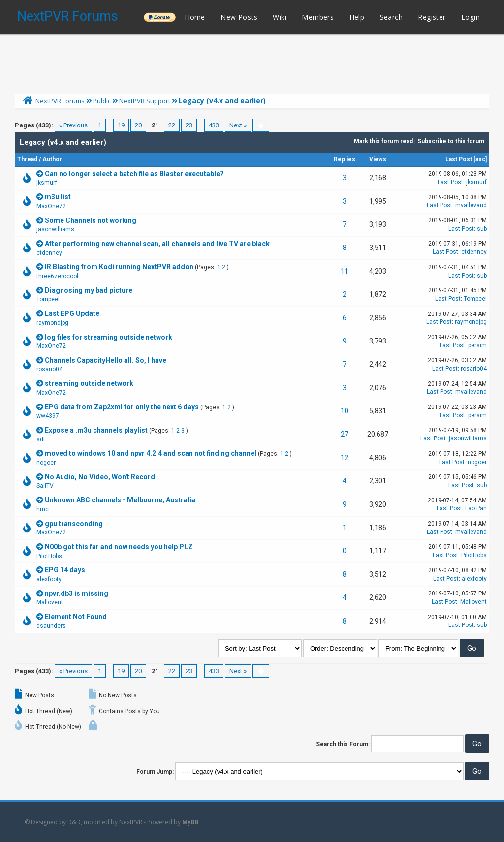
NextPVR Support (145, 101)
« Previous (73, 125)
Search (391, 17)
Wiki (280, 17)
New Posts (239, 17)
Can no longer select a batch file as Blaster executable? (134, 174)
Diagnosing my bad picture (89, 290)
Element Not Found (76, 617)
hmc (43, 509)
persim (477, 345)
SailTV (45, 486)
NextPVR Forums (68, 16)
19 (121, 125)
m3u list (58, 197)
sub (482, 229)
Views (378, 159)
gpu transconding (74, 524)
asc (480, 159)
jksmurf (47, 183)
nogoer (46, 463)
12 (345, 458)
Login (471, 17)
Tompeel (48, 299)
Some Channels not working (91, 220)
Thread (27, 159)
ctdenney (49, 253)
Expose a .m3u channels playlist (96, 430)
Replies (345, 159)
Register (432, 17)
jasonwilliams (55, 229)
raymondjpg (52, 323)
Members (318, 17)
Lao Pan (476, 508)
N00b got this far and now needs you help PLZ (119, 547)
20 (138, 125)
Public (102, 101)
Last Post (459, 159)
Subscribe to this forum (451, 141)
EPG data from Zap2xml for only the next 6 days (122, 407)
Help (357, 17)
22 (172, 125)
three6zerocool (57, 276)
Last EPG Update (72, 313)
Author (52, 159)
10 (345, 411)
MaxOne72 (51, 206)
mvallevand (471, 205)
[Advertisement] (252, 62)
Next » (238, 125)
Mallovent (50, 602)
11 (345, 271)
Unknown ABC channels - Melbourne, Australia (120, 500)
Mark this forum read (383, 141)
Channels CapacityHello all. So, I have (106, 360)
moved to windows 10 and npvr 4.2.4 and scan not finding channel (151, 453)
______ (159, 17)
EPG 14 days (65, 570)
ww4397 (48, 416)
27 (345, 434)
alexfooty (49, 579)
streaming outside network (89, 383)
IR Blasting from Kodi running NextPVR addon (119, 267)
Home (195, 17)
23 (189, 125)
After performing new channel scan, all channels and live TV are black (157, 244)
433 (214, 125)
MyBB (190, 822)
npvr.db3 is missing (77, 593)
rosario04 (49, 369)
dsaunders (51, 626)
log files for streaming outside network (109, 337)
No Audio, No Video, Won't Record (100, 477)
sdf (41, 439)
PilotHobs (49, 556)
